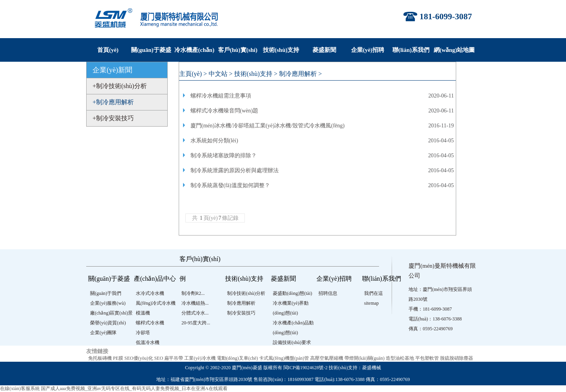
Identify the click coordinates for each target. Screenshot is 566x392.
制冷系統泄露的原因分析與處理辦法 (235, 170)
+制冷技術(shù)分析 (120, 86)
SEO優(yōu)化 (139, 358)
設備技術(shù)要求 (292, 342)
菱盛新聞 (324, 50)
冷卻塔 (143, 333)
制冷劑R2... (193, 293)
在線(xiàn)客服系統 (20, 388)
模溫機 (143, 313)
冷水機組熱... (195, 303)
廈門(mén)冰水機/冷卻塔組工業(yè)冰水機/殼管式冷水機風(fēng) (268, 126)
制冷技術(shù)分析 (246, 293)
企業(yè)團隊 (103, 333)
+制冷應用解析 (113, 102)
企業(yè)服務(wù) (108, 303)
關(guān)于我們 (106, 293)
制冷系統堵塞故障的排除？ (224, 156)
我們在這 (374, 293)
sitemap (371, 303)
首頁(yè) (108, 50)
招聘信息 (328, 293)
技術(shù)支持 (281, 50)
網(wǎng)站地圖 (454, 50)
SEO (159, 358)
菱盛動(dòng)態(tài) (292, 293)
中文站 (218, 74)
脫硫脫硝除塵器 (457, 358)
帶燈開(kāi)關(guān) (364, 358)
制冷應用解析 (298, 74)
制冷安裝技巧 (241, 313)
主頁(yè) (191, 74)
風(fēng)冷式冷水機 (156, 303)
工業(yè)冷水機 (200, 358)
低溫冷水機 (148, 342)
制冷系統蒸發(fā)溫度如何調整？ (230, 185)
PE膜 (118, 358)
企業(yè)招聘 (368, 50)
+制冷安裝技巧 (113, 118)
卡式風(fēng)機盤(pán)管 (284, 358)
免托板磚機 (100, 358)
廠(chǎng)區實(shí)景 (111, 313)
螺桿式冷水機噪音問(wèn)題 (225, 111)
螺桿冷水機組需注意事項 (221, 96)
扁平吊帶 (174, 358)
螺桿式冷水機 (150, 323)
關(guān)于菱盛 (151, 50)
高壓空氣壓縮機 (327, 358)
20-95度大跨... (196, 323)
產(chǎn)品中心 (155, 279)
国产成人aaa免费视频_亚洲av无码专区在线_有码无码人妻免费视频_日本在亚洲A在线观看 (134, 388)
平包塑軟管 (427, 358)
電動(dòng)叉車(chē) (238, 358)
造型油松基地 (400, 358)
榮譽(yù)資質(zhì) (108, 323)
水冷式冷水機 (150, 293)
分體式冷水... (195, 313)
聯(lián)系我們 (411, 50)
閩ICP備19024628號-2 (306, 368)
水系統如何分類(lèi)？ (214, 141)
